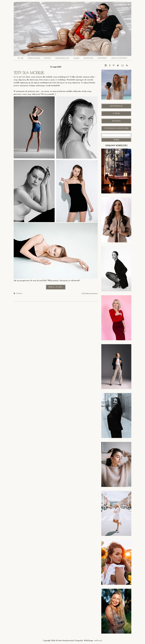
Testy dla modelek (29, 73)
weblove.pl (98, 641)
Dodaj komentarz (91, 294)
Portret (102, 58)
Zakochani (34, 58)
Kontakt (116, 121)
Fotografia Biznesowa (116, 128)
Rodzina (89, 58)
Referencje (116, 106)
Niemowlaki (62, 58)
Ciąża (76, 58)
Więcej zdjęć (57, 288)
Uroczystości (119, 58)
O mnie (116, 114)
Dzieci (48, 58)
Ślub (21, 58)
